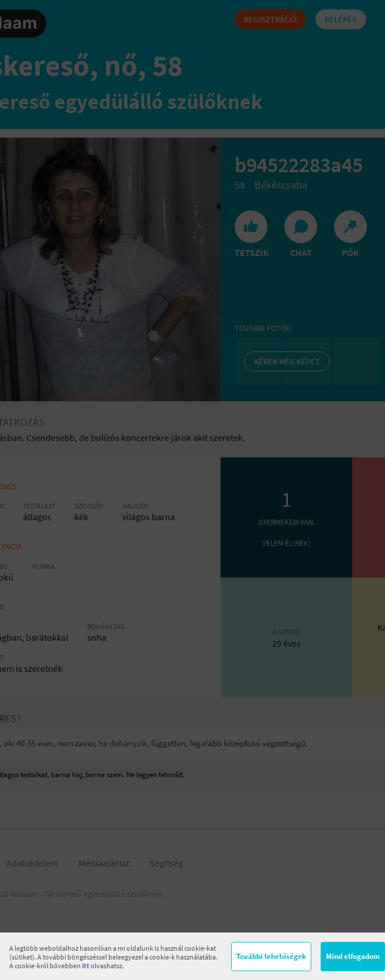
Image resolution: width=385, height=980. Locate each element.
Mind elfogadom (353, 956)
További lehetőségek (271, 956)
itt (86, 966)
